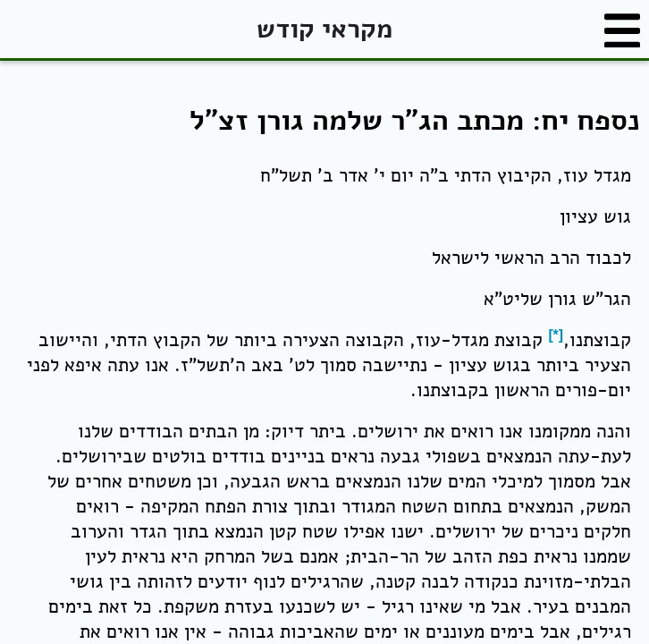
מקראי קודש (324, 29)
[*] (556, 335)
